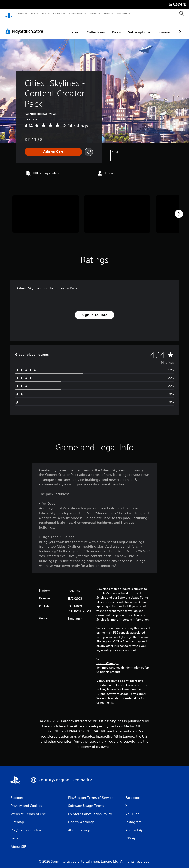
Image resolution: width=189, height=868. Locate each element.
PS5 (33, 13)
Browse (164, 28)
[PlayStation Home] (9, 14)
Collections (96, 28)
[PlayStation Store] (25, 27)
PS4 (44, 13)
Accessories (76, 13)
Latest (75, 28)
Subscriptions (139, 28)
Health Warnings (107, 659)
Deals (116, 28)
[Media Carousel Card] (46, 209)
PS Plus (58, 13)
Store (107, 13)
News (94, 13)
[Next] (179, 209)
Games (20, 13)
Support (122, 13)
